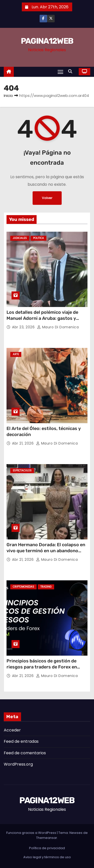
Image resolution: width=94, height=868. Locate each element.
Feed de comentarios (25, 753)
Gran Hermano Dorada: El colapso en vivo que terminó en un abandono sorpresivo (46, 551)
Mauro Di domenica (58, 327)
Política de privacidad (47, 848)
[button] (71, 71)
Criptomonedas (23, 587)
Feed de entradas (21, 741)
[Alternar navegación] (60, 72)
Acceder (12, 730)
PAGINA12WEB (47, 41)
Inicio (8, 96)
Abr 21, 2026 (23, 443)
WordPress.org (18, 764)
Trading (46, 587)
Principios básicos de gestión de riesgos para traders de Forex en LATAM (42, 667)
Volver (47, 198)
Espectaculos (22, 471)
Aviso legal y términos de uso (47, 857)
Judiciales (20, 238)
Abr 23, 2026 (24, 327)
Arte (16, 354)
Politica (38, 238)
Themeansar (47, 838)
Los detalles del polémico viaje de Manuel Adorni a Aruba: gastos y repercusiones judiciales (42, 318)
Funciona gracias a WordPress (32, 833)
